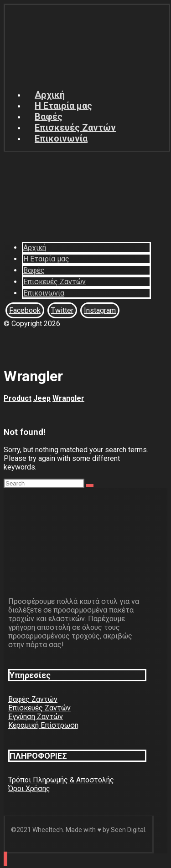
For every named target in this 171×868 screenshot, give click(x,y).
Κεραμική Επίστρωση (43, 725)
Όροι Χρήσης (29, 789)
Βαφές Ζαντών (33, 699)
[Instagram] (100, 310)
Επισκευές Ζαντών (39, 708)
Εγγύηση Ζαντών (36, 717)
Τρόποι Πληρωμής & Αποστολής (61, 780)
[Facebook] (25, 310)
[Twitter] (62, 310)
